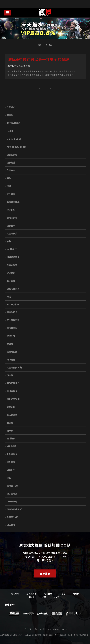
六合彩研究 (11, 233)
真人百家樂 (11, 415)
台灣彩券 (10, 170)
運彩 (8, 478)
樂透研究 (10, 336)
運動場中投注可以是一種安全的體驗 (38, 59)
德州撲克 (10, 462)
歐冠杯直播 (11, 328)
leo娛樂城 (11, 249)
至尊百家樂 (11, 265)
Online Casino (13, 139)
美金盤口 (10, 407)
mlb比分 (10, 360)
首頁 (40, 45)
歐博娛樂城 (11, 391)
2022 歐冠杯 (12, 304)
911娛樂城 (11, 494)
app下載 (58, 597)
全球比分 (10, 210)
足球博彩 (10, 273)
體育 (44, 597)
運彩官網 (10, 226)
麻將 (8, 241)
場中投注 (49, 45)
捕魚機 (9, 431)
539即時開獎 (12, 320)
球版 (8, 186)
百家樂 (9, 115)
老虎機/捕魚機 (12, 123)
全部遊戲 (10, 107)
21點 (8, 178)
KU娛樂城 (10, 446)
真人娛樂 (15, 594)
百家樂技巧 (11, 312)
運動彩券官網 (12, 399)
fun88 (9, 131)
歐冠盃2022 (11, 517)
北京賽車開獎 (12, 202)
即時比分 (10, 470)
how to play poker (15, 147)
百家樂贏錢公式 (13, 509)
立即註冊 (45, 573)
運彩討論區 (11, 155)
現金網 (9, 375)
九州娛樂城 (11, 454)
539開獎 (10, 194)
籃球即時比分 (12, 383)
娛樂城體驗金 (12, 257)
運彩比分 (10, 162)
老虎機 (9, 423)
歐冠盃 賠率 (11, 486)
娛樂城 (9, 344)
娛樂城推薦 (11, 352)
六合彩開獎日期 (13, 367)
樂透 (8, 296)
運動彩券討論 (12, 289)
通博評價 (10, 438)
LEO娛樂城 (11, 501)
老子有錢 (10, 281)
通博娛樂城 (11, 218)
